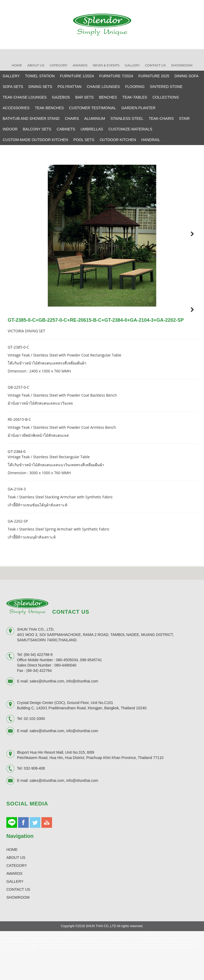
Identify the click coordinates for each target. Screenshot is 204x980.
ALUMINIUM (95, 118)
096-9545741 (91, 689)
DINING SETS (40, 87)
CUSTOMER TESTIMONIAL (93, 108)
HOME (12, 878)
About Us (36, 65)
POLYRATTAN (70, 87)
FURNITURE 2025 (154, 76)
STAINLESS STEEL (127, 118)
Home (17, 65)
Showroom (182, 65)
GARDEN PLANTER (138, 108)
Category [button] (59, 65)
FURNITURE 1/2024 (77, 76)
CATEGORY (17, 894)
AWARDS (14, 902)
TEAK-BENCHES (49, 108)
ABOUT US (16, 886)
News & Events (106, 65)
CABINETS (66, 129)
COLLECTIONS (166, 97)
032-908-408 (34, 797)
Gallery (132, 65)
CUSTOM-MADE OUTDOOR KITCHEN (35, 140)
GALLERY (11, 76)
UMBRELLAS (92, 129)
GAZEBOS (61, 97)
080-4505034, (67, 689)
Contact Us (155, 65)
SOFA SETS (13, 87)
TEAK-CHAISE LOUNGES (25, 97)
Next (189, 234)
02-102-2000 (34, 748)
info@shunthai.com (82, 710)
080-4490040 (65, 694)
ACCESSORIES (16, 108)
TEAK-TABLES (135, 97)
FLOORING (135, 87)
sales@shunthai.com (47, 710)
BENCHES (108, 97)
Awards (80, 65)
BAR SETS (84, 97)
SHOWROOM (18, 926)
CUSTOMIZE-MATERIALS (130, 129)
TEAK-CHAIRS (161, 118)
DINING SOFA (186, 76)
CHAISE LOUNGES (103, 87)
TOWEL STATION (40, 76)
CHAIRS (72, 118)
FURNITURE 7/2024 (116, 76)
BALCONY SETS (37, 129)
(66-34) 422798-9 (38, 683)
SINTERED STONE (166, 87)
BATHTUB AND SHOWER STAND (31, 118)
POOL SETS (84, 140)
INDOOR (10, 129)
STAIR (184, 118)
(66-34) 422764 (39, 699)
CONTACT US (18, 918)
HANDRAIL (151, 140)
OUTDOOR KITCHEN (118, 140)
